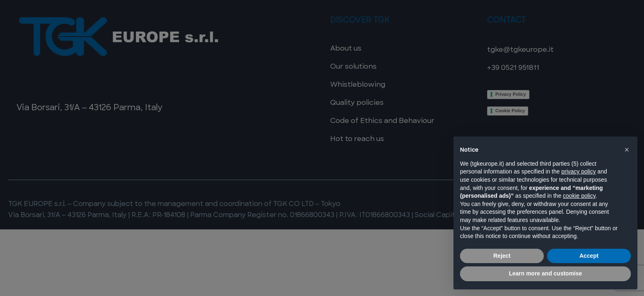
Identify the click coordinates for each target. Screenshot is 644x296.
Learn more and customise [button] (545, 273)
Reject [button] (502, 256)
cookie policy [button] (579, 196)
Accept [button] (589, 256)
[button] (627, 150)
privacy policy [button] (579, 171)
